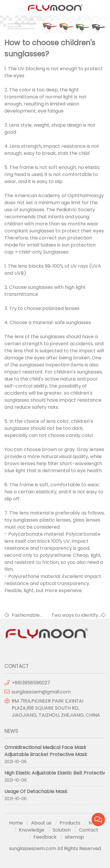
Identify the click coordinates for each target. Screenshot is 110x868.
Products (70, 823)
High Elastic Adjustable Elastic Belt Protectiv (55, 773)
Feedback (45, 837)
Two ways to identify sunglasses (75, 615)
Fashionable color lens (26, 615)
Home (16, 823)
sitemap (74, 837)
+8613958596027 (31, 683)
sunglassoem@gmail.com (41, 692)
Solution (62, 830)
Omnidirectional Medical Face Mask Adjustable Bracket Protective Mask (46, 751)
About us (41, 823)
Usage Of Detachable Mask (36, 791)
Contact (89, 830)
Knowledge (32, 830)
